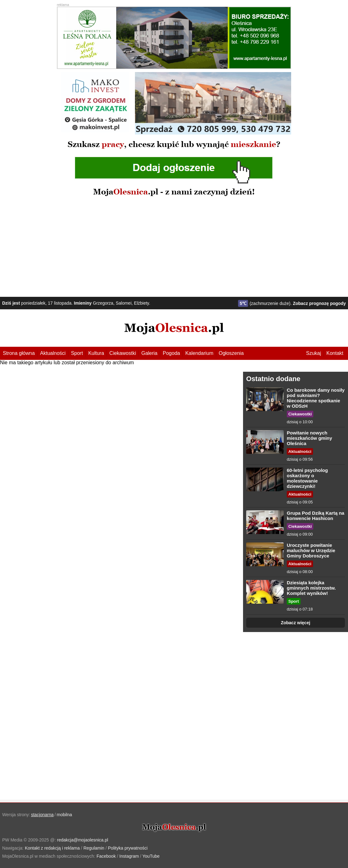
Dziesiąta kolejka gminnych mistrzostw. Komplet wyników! (311, 588)
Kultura (96, 353)
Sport (77, 353)
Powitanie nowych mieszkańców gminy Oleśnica (309, 438)
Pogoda (171, 353)
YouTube (151, 856)
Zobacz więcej (296, 623)
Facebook (106, 856)
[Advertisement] (174, 247)
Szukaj (314, 353)
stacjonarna (42, 815)
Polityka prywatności (128, 848)
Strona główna (19, 353)
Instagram (129, 856)
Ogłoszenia (231, 353)
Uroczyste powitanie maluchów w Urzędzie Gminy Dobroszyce (311, 550)
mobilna (65, 815)
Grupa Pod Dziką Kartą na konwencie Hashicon (316, 516)
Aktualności (53, 353)
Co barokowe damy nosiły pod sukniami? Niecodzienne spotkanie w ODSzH (316, 398)
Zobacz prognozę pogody (319, 303)
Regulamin (94, 848)
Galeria (149, 353)
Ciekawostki (123, 353)
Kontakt (335, 353)
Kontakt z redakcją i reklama (52, 848)
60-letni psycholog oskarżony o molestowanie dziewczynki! (307, 478)
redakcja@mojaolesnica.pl (83, 840)
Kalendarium (199, 353)
